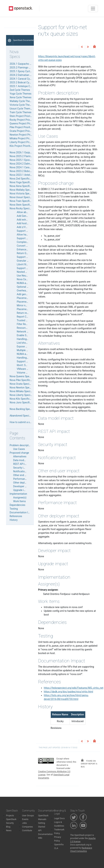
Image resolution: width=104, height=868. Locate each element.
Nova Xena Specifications (24, 186)
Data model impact (24, 460)
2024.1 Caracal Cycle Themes (26, 79)
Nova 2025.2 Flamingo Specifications (30, 156)
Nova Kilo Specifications (23, 399)
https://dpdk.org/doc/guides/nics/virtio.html (68, 692)
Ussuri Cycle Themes (21, 109)
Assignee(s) (20, 498)
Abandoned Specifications (24, 416)
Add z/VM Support (27, 227)
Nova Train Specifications (24, 201)
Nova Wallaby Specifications (25, 190)
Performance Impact (25, 479)
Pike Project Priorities (21, 127)
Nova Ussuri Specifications (24, 197)
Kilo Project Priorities (21, 146)
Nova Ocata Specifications (24, 384)
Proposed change (19, 453)
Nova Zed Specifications (23, 179)
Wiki (40, 838)
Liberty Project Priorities (23, 142)
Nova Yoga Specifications (24, 182)
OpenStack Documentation (24, 40)
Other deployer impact (25, 483)
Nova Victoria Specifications (25, 194)
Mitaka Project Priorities (23, 138)
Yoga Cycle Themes (20, 94)
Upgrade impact (22, 490)
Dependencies (17, 505)
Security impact (22, 468)
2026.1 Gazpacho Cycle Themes (27, 64)
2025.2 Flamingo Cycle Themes (27, 68)
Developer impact (23, 486)
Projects (10, 816)
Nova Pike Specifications (23, 380)
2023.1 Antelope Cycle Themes (27, 86)
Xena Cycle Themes (20, 97)
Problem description (21, 445)
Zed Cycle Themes (20, 90)
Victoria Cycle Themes (22, 105)
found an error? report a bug (89, 763)
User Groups (28, 816)
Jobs (24, 823)
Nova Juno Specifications (24, 402)
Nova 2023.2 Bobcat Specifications (29, 171)
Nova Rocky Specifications (24, 208)
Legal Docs (59, 818)
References (16, 516)
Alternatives (20, 456)
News (9, 831)
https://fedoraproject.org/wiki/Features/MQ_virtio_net (74, 688)
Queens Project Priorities (23, 123)
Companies (28, 827)
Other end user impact (25, 475)
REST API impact (23, 464)
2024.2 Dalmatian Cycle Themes (28, 75)
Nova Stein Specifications (24, 205)
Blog (8, 827)
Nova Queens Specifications (25, 376)
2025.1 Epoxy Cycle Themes (25, 71)
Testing (14, 509)
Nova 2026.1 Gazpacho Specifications (31, 152)
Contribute (27, 831)
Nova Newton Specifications (25, 388)
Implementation (18, 494)
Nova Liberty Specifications (25, 395)
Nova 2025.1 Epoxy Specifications (28, 160)
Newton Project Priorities (23, 135)
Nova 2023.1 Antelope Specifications (30, 175)
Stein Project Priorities (22, 116)
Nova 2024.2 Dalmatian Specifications (31, 164)
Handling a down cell (28, 339)
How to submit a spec (22, 422)
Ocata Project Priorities (22, 131)
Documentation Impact (22, 512)
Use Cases (19, 449)
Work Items (19, 501)
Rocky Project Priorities (22, 120)
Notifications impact (24, 471)
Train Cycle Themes (20, 112)
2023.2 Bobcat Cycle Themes (26, 82)
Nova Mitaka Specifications (25, 391)
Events (25, 819)
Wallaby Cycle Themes (22, 101)
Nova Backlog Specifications (25, 409)
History (14, 520)
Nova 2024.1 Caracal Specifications (29, 167)
